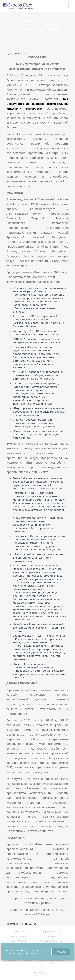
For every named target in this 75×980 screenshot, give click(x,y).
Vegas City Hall (19, 941)
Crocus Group (19, 932)
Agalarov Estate (51, 932)
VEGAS (51, 936)
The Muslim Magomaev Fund (51, 962)
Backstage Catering (51, 941)
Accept (61, 952)
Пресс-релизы (37, 41)
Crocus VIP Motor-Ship (19, 960)
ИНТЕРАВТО (28, 924)
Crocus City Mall (19, 936)
